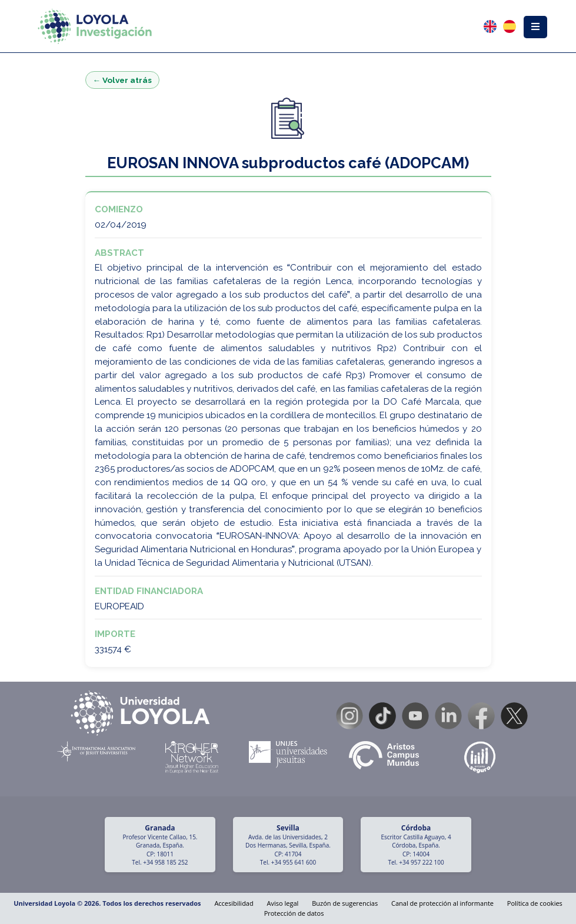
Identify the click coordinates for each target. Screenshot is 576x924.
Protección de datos (294, 913)
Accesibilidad (234, 903)
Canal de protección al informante (442, 903)
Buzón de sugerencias (345, 903)
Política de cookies (535, 903)
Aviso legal (283, 903)
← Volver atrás (123, 80)
